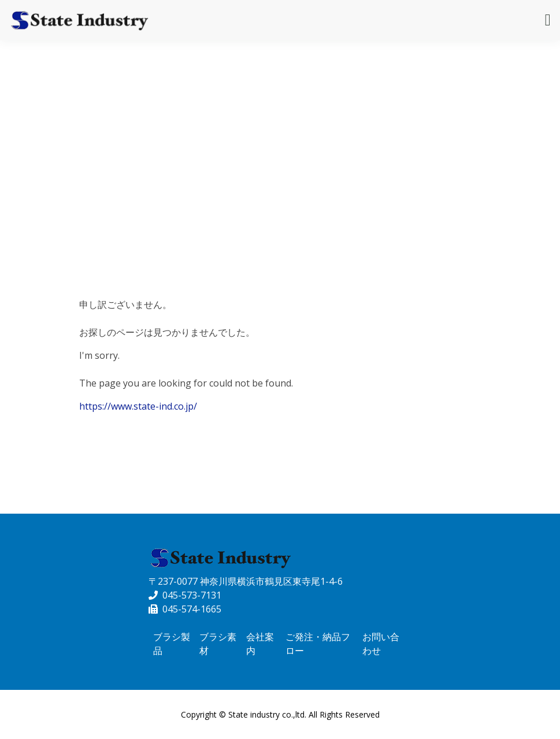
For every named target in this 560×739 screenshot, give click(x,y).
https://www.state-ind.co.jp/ (138, 406)
